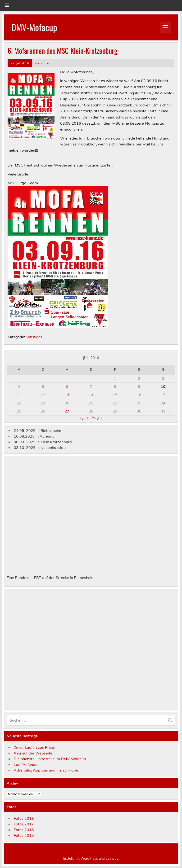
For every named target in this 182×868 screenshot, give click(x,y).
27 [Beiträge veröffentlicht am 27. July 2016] (67, 411)
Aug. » (97, 417)
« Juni (84, 417)
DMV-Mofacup (34, 27)
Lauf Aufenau (26, 764)
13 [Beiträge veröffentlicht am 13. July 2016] (67, 395)
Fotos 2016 (24, 830)
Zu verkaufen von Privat (35, 747)
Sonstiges (34, 337)
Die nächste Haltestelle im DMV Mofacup (50, 759)
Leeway (112, 859)
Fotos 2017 (24, 824)
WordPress (89, 859)
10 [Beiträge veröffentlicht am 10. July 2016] (163, 386)
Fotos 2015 (24, 835)
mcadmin (42, 63)
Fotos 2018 (24, 818)
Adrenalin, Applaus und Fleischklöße (46, 770)
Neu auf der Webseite (33, 753)
